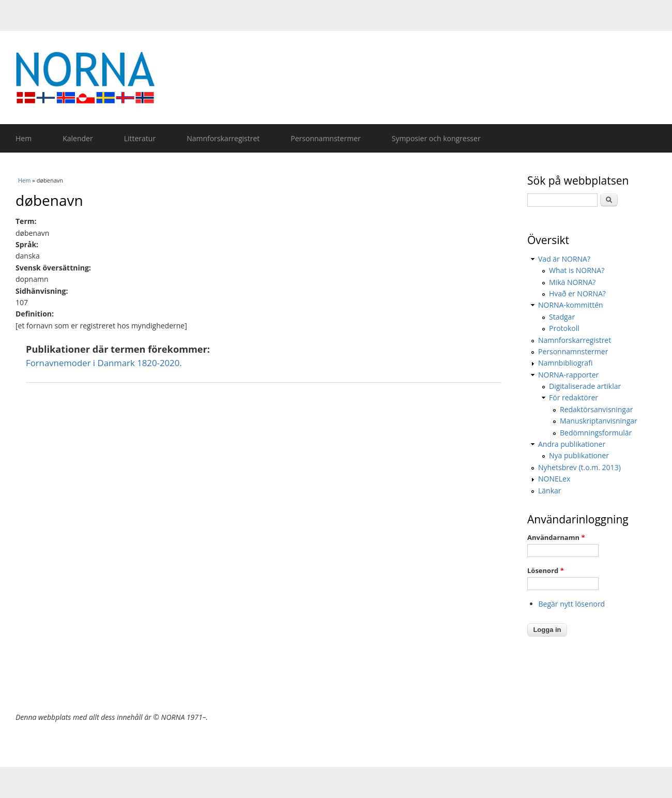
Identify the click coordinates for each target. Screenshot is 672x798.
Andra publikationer (572, 444)
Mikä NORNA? (572, 282)
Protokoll (564, 328)
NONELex (554, 479)
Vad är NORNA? (564, 259)
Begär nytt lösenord (572, 604)
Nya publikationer (579, 455)
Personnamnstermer (325, 138)
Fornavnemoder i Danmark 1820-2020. (104, 363)
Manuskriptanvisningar (599, 421)
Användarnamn (556, 537)
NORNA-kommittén (571, 305)
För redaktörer (574, 397)
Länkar (550, 491)
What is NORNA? (577, 270)
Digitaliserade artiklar (585, 386)
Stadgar (562, 317)
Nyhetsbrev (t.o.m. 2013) (579, 467)
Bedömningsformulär (596, 433)
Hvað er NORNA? (577, 293)
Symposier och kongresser (436, 138)
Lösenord (546, 570)
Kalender (78, 138)
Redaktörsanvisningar (596, 409)
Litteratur (140, 138)
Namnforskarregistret (223, 138)
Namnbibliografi (565, 363)
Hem (24, 138)
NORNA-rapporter (568, 375)
